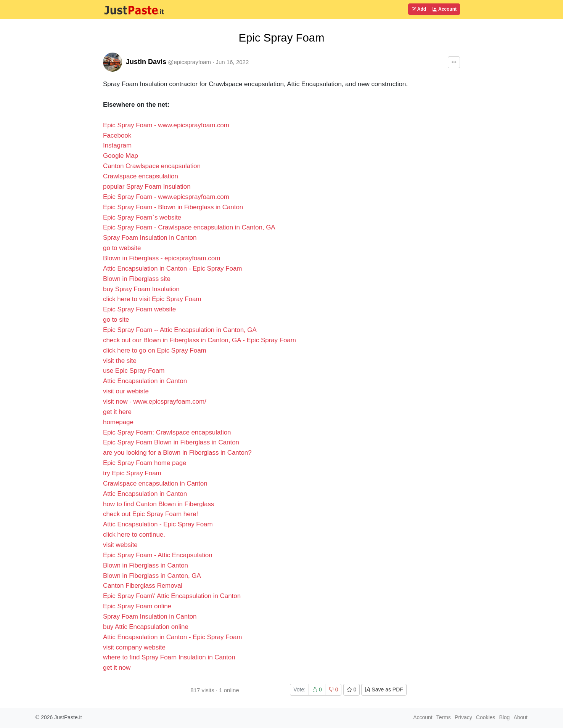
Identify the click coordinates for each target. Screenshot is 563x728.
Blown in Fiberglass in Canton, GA (152, 576)
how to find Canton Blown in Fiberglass (158, 504)
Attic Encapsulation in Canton (145, 381)
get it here (117, 412)
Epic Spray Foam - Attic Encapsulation (158, 555)
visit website (120, 545)
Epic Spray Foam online (137, 606)
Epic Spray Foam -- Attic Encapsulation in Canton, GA (180, 330)
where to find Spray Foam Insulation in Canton (169, 657)
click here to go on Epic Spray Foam (155, 350)
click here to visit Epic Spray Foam (152, 299)
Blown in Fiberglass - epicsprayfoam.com (162, 258)
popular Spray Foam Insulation (147, 187)
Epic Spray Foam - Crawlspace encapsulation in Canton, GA (189, 227)
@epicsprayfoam (189, 62)
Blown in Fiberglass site (137, 279)
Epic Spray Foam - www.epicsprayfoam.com (166, 125)
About (520, 717)
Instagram (117, 145)
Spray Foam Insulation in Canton (150, 238)
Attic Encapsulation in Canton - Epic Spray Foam (172, 269)
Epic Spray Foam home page (145, 463)
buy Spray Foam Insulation (141, 289)
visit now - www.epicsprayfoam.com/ (155, 402)
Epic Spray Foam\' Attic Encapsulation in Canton (172, 596)
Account (445, 9)
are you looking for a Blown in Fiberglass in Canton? (177, 453)
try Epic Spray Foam (132, 473)
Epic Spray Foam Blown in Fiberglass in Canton (171, 442)
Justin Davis (146, 62)
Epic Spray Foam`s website (142, 217)
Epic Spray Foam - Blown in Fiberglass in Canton (173, 207)
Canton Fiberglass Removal (143, 586)
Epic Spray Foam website (139, 309)
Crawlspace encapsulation (141, 176)
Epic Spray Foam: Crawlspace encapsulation (167, 432)
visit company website (134, 647)
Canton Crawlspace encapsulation (152, 166)
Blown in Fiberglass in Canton (146, 565)
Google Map (121, 156)
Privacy (463, 717)
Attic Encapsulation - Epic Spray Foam (158, 524)
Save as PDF (384, 690)
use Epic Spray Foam (134, 371)
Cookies (486, 717)
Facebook (117, 135)
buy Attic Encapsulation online (146, 627)
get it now (117, 668)
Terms (444, 717)
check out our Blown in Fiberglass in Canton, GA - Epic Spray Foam (199, 340)
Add (419, 9)
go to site (116, 320)
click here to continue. (134, 535)
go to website (122, 248)
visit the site (120, 361)
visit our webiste (126, 391)
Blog (504, 717)
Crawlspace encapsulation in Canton (155, 483)
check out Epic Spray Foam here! (150, 514)
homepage (118, 422)
